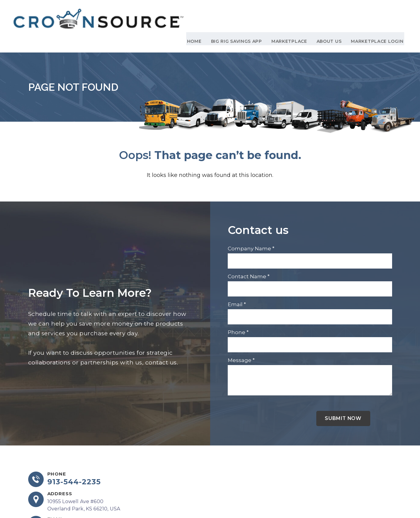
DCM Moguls (376, 503)
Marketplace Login (375, 15)
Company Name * (251, 223)
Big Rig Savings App (238, 15)
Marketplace (290, 15)
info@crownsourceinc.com (80, 502)
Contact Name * (249, 251)
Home (198, 15)
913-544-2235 (74, 457)
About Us (328, 15)
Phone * (238, 306)
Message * (241, 334)
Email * (237, 279)
